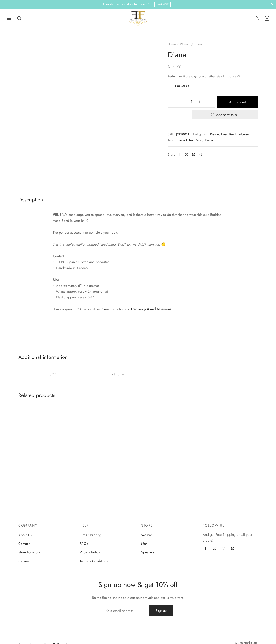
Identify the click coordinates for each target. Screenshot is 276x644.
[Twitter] (214, 549)
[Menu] (9, 18)
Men (144, 544)
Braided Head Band (227, 136)
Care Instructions (114, 312)
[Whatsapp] (204, 156)
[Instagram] (223, 549)
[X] (190, 156)
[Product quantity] (183, 104)
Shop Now (162, 4)
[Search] (19, 18)
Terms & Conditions (94, 561)
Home (175, 46)
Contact (24, 544)
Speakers (148, 552)
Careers (24, 561)
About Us (25, 535)
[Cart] (267, 18)
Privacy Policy (90, 552)
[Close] (272, 4)
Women (189, 46)
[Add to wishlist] (227, 117)
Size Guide (185, 88)
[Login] (257, 18)
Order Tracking (91, 535)
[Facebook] (183, 156)
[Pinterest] (197, 156)
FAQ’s (84, 544)
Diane (213, 142)
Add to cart (227, 104)
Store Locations (29, 552)
